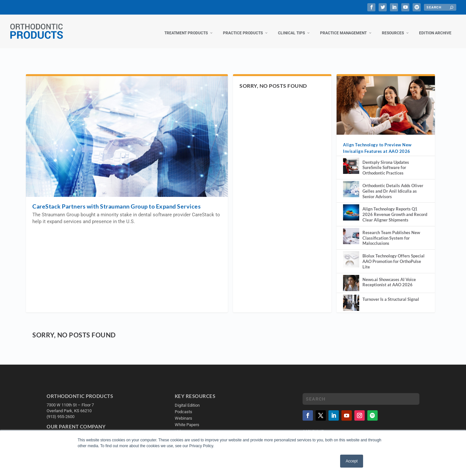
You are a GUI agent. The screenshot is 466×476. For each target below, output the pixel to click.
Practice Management (343, 28)
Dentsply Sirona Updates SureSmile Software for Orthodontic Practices (386, 163)
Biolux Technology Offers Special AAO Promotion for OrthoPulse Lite (394, 257)
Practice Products (243, 28)
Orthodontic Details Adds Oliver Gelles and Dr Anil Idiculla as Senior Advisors (393, 187)
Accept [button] (352, 461)
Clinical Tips (291, 28)
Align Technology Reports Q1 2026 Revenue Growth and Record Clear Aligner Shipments (395, 210)
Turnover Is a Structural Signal (391, 295)
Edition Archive (435, 28)
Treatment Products (186, 28)
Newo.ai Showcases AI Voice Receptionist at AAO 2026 (389, 278)
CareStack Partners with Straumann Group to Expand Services (116, 202)
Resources (393, 28)
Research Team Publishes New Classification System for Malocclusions (391, 233)
